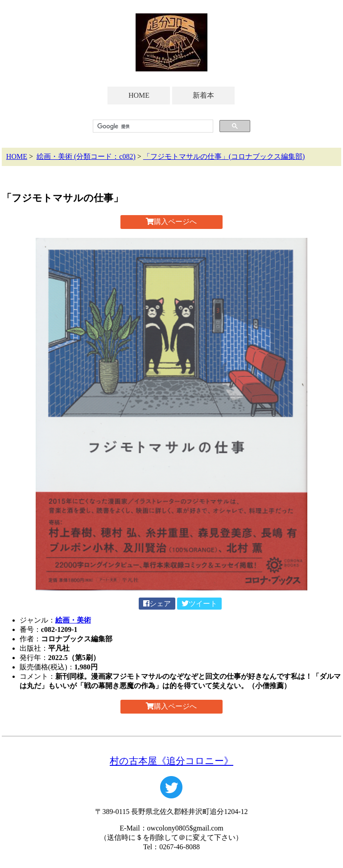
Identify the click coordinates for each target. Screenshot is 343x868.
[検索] (152, 126)
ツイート (199, 604)
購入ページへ (171, 222)
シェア (157, 604)
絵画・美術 (73, 620)
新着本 (203, 95)
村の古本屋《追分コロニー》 (171, 761)
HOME (139, 95)
